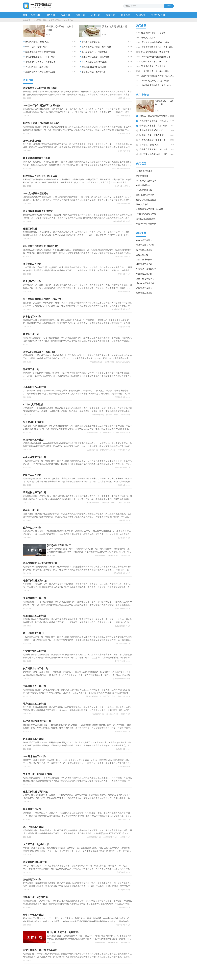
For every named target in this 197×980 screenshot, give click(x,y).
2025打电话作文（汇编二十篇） (156, 81)
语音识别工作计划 (124, 292)
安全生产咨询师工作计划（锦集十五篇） (155, 149)
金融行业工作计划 (98, 415)
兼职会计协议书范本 (145, 195)
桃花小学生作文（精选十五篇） (96, 52)
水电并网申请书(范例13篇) (151, 130)
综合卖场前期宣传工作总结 (121, 168)
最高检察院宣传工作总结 (122, 573)
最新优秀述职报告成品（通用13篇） (158, 47)
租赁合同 (50, 15)
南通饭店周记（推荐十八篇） (95, 72)
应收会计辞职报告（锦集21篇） (96, 57)
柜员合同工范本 (100, 555)
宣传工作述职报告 (124, 151)
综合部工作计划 (109, 432)
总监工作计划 (125, 714)
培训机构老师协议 (93, 503)
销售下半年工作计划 (123, 925)
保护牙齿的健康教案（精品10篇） (155, 121)
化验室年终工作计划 (110, 837)
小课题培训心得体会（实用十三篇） (41, 62)
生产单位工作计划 (124, 538)
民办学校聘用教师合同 (146, 224)
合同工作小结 (125, 555)
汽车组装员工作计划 (123, 749)
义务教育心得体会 (144, 171)
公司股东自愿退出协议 (146, 219)
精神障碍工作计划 (124, 450)
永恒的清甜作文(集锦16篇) (37, 42)
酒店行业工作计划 (112, 415)
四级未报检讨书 (143, 185)
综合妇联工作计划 (124, 133)
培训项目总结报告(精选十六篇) (155, 42)
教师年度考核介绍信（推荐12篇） (97, 47)
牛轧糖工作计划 (125, 907)
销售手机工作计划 (109, 696)
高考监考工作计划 (124, 327)
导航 (45, 20)
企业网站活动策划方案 (146, 214)
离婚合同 (111, 15)
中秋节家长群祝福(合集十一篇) (153, 154)
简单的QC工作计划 (124, 872)
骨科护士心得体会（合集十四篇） (60, 28)
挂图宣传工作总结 (144, 264)
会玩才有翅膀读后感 (91, 42)
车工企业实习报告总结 (146, 181)
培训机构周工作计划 (109, 503)
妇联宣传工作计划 (56, 20)
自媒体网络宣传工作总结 (122, 221)
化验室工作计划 (125, 837)
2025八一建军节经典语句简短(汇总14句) (155, 116)
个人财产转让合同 (144, 190)
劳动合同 (65, 15)
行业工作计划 (125, 415)
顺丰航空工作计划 (124, 767)
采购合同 (141, 15)
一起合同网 (36, 20)
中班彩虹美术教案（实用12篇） (154, 126)
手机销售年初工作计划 (93, 696)
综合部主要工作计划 (94, 432)
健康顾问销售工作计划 (122, 731)
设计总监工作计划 (112, 714)
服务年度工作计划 (124, 819)
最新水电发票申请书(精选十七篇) (40, 52)
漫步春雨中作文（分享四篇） (154, 33)
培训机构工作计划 (124, 503)
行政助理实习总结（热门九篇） (155, 62)
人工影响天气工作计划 (122, 397)
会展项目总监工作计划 (122, 626)
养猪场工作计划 (125, 520)
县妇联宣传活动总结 (123, 204)
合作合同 (95, 15)
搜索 (169, 6)
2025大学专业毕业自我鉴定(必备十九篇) (159, 57)
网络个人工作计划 (124, 485)
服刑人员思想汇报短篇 (146, 200)
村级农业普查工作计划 (122, 468)
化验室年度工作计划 (94, 837)
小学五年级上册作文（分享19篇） (41, 57)
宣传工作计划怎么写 (123, 116)
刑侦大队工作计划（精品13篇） (156, 71)
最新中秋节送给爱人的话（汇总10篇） (159, 76)
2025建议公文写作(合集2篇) (94, 67)
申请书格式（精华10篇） (37, 47)
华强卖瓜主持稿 (148, 38)
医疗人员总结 (142, 204)
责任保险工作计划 (124, 890)
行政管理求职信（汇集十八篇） (154, 140)
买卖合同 (80, 15)
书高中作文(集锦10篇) (149, 145)
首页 (25, 15)
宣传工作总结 (109, 362)
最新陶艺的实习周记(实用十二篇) (40, 72)
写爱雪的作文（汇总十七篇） (154, 66)
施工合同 (126, 15)
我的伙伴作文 (142, 176)
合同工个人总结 (113, 555)
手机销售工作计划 (124, 696)
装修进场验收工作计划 (122, 608)
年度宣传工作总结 (96, 362)
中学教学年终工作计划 (122, 661)
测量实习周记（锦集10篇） (116, 27)
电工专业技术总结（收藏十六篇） (156, 52)
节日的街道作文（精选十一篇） (164, 103)
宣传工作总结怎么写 (123, 362)
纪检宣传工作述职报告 (122, 186)
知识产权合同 (158, 15)
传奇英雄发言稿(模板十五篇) (94, 62)
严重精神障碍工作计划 (108, 450)
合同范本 (35, 15)
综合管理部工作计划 (123, 432)
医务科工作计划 (92, 450)
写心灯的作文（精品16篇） (38, 67)
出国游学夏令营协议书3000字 (150, 209)
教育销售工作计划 (124, 274)
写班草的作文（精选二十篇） (153, 135)
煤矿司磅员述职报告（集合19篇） (157, 85)
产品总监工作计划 (98, 714)
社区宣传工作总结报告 (122, 256)
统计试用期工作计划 (123, 644)
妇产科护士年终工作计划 (122, 679)
